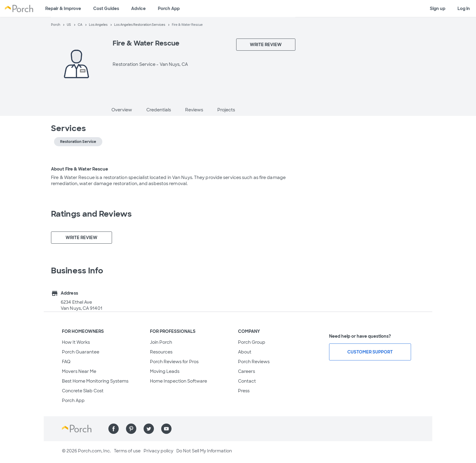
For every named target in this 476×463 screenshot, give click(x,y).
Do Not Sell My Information (204, 451)
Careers (246, 371)
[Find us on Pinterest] (131, 429)
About (245, 352)
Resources (161, 352)
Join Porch (161, 342)
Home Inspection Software (178, 381)
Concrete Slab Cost (83, 391)
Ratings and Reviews (91, 214)
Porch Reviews (254, 362)
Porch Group (252, 342)
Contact (247, 381)
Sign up (438, 8)
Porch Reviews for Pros (174, 362)
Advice (138, 8)
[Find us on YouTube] (166, 429)
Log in (464, 8)
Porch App (169, 8)
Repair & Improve (63, 8)
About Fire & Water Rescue (80, 169)
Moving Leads (165, 371)
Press (244, 391)
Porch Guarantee (81, 352)
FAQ (66, 362)
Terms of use (127, 451)
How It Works (76, 342)
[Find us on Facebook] (114, 429)
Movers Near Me (79, 371)
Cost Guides (106, 8)
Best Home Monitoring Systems (95, 381)
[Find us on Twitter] (149, 429)
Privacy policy (158, 451)
